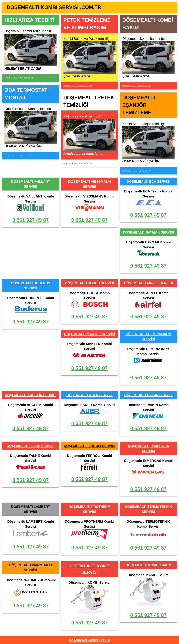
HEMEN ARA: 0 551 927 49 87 (19, 78)
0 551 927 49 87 (31, 220)
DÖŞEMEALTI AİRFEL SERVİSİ (148, 283)
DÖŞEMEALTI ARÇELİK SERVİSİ (31, 395)
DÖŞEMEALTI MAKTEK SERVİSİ (89, 334)
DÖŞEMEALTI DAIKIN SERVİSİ (148, 395)
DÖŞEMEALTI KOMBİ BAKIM (148, 565)
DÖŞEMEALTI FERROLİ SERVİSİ (89, 446)
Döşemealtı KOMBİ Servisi (89, 582)
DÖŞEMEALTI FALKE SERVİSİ (31, 446)
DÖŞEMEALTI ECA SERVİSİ (148, 181)
